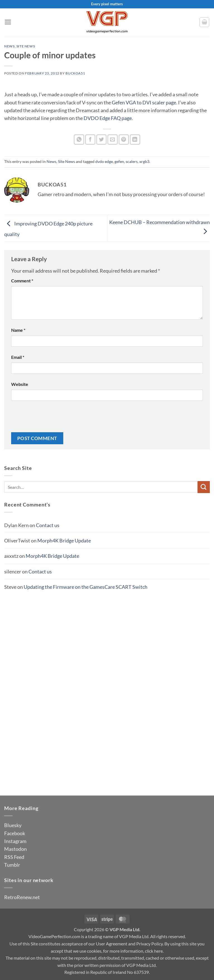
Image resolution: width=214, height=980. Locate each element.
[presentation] (53, 419)
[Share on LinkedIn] (135, 140)
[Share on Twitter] (102, 140)
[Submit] (204, 487)
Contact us (48, 525)
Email (18, 357)
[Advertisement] (107, 686)
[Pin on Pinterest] (124, 140)
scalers (132, 161)
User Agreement (112, 944)
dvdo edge (104, 161)
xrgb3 (144, 161)
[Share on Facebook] (90, 140)
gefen (119, 161)
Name (18, 330)
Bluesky (13, 825)
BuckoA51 (75, 73)
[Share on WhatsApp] (79, 140)
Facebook (15, 833)
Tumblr (12, 865)
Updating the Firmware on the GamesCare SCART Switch (86, 587)
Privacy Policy (149, 944)
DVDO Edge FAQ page (108, 118)
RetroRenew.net (22, 897)
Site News (26, 46)
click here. (154, 951)
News (9, 46)
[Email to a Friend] (113, 140)
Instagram (15, 841)
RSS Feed (14, 857)
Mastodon (15, 849)
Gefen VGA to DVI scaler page (144, 102)
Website (20, 384)
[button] (8, 22)
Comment (22, 281)
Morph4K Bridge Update (64, 541)
